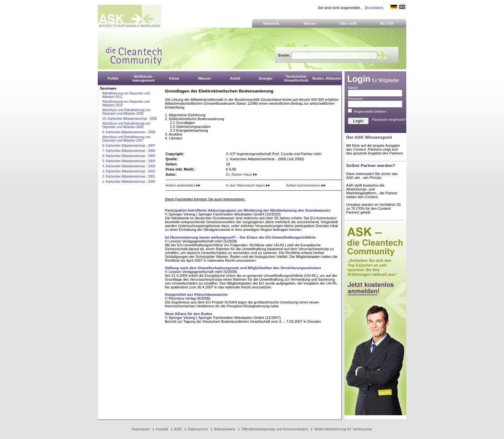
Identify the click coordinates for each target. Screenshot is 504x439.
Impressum (141, 429)
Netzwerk (271, 23)
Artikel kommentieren (306, 185)
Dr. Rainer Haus (242, 174)
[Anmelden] (374, 8)
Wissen (310, 23)
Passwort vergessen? (389, 119)
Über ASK (349, 23)
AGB (178, 429)
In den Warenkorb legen (248, 185)
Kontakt (162, 429)
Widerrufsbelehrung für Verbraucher (343, 429)
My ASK (387, 23)
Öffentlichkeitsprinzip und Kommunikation (275, 429)
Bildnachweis (225, 429)
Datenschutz (198, 429)
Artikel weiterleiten (183, 185)
